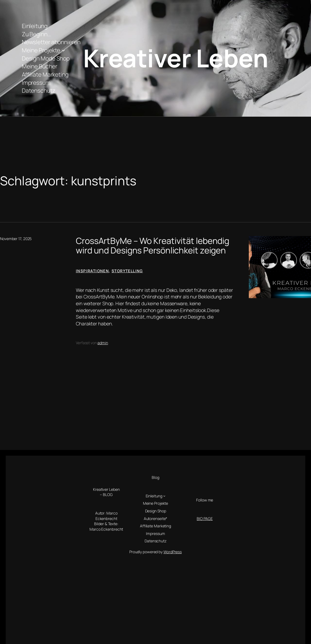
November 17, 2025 (16, 239)
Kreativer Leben (176, 58)
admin (103, 343)
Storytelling (127, 271)
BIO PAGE (205, 518)
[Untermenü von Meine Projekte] (63, 50)
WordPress (173, 552)
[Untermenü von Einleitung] (164, 496)
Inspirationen (92, 271)
